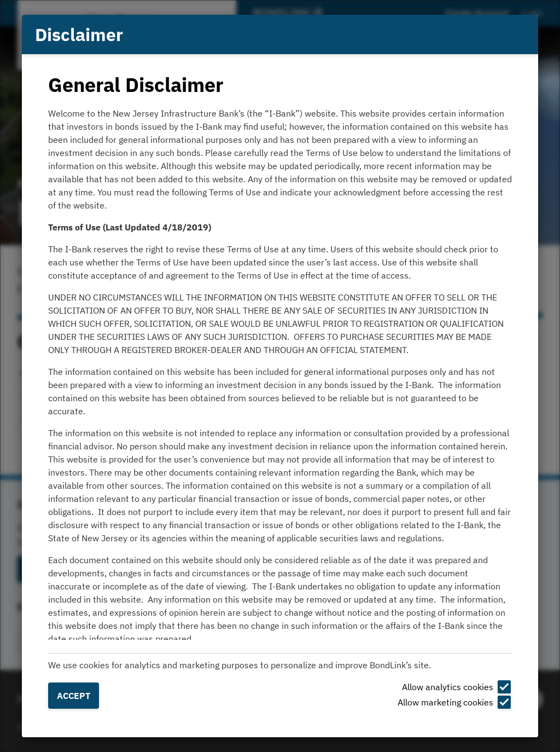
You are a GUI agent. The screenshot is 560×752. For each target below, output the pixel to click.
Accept (74, 696)
